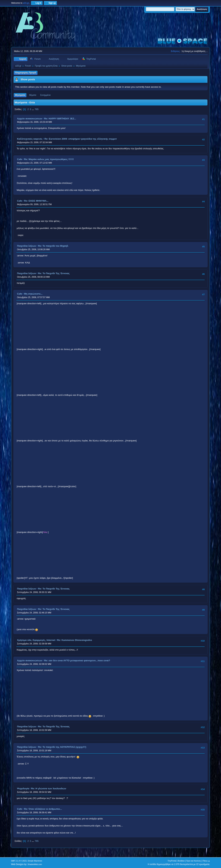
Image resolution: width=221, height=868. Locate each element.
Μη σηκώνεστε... (33, 294)
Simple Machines (35, 861)
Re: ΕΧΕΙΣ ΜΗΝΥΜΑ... (36, 201)
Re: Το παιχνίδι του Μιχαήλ (53, 246)
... (33, 109)
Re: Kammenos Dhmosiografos (74, 640)
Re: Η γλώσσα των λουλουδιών (49, 789)
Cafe (20, 159)
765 (37, 109)
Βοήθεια (181, 861)
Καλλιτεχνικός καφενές (30, 139)
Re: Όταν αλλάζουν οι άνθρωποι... (43, 809)
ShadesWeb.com (35, 864)
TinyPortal (172, 861)
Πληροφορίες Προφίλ (26, 73)
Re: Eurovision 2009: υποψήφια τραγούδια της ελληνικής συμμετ (81, 139)
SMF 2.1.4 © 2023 (19, 861)
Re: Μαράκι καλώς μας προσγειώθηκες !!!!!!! (49, 159)
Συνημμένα (45, 95)
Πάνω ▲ (206, 861)
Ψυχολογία (23, 789)
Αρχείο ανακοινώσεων (30, 119)
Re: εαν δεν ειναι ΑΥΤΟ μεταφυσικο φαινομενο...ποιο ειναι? (77, 661)
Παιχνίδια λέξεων (27, 246)
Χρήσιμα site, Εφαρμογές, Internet (36, 640)
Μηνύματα (20, 95)
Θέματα (33, 95)
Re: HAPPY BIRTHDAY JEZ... (60, 119)
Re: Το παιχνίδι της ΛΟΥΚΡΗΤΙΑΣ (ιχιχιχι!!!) (62, 747)
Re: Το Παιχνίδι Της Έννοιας (54, 273)
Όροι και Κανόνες (194, 861)
